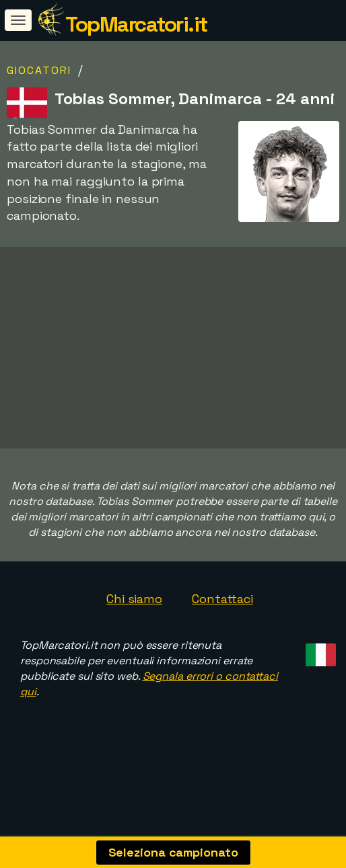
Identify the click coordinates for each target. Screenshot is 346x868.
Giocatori (39, 70)
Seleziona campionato (173, 852)
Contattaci (222, 634)
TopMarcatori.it (136, 24)
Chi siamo (134, 634)
